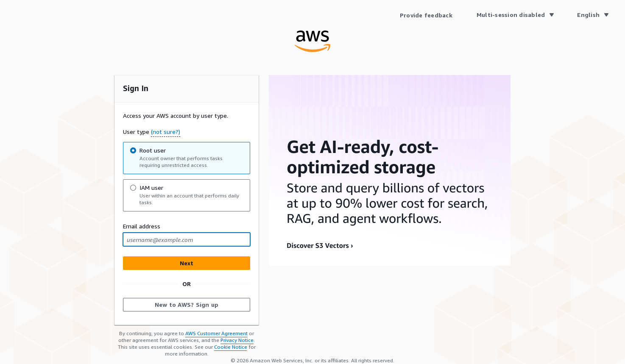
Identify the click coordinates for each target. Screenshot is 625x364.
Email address (142, 226)
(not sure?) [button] (166, 132)
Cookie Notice (231, 347)
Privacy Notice (237, 340)
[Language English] (593, 15)
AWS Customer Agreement (216, 333)
